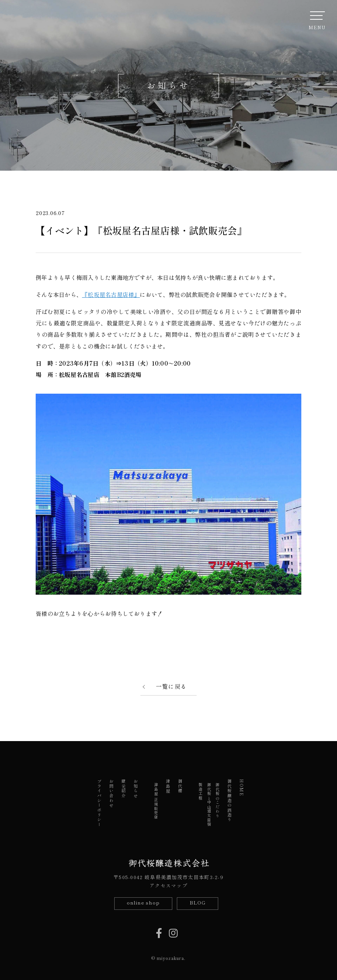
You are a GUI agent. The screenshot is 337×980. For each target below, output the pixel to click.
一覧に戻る (171, 686)
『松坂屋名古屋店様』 (111, 294)
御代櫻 (180, 786)
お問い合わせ (112, 793)
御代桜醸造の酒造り (230, 801)
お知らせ (136, 789)
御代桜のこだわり (217, 800)
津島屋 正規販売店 (156, 801)
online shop (143, 902)
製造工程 (201, 792)
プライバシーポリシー (99, 803)
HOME (242, 788)
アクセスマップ (168, 885)
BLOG (198, 902)
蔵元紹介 (124, 789)
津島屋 (168, 786)
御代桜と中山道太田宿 (209, 805)
